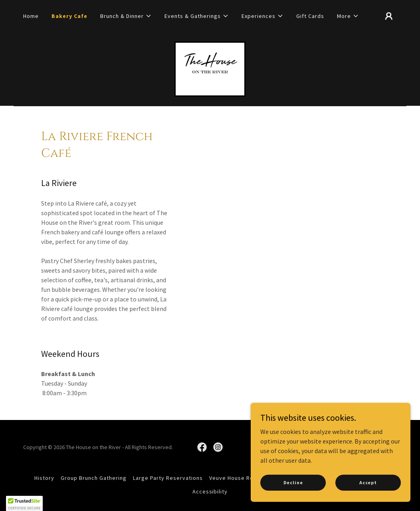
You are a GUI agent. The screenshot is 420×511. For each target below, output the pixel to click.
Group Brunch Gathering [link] (94, 478)
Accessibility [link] (210, 491)
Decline (293, 482)
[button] (126, 16)
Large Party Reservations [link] (168, 478)
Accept (368, 482)
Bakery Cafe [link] (69, 16)
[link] (210, 68)
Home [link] (31, 16)
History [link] (44, 478)
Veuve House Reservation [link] (245, 478)
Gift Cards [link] (310, 16)
